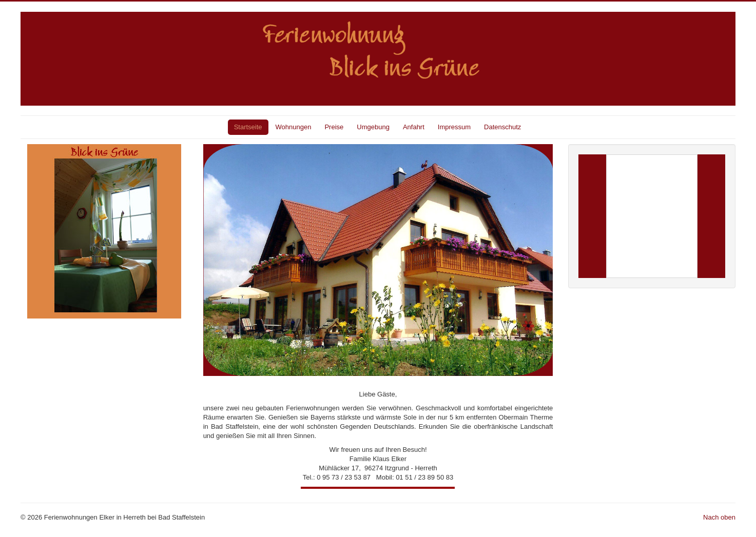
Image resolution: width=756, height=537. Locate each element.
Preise (334, 127)
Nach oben (719, 517)
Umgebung (373, 127)
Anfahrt (414, 127)
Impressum (454, 127)
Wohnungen (294, 127)
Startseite (248, 127)
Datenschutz (502, 127)
